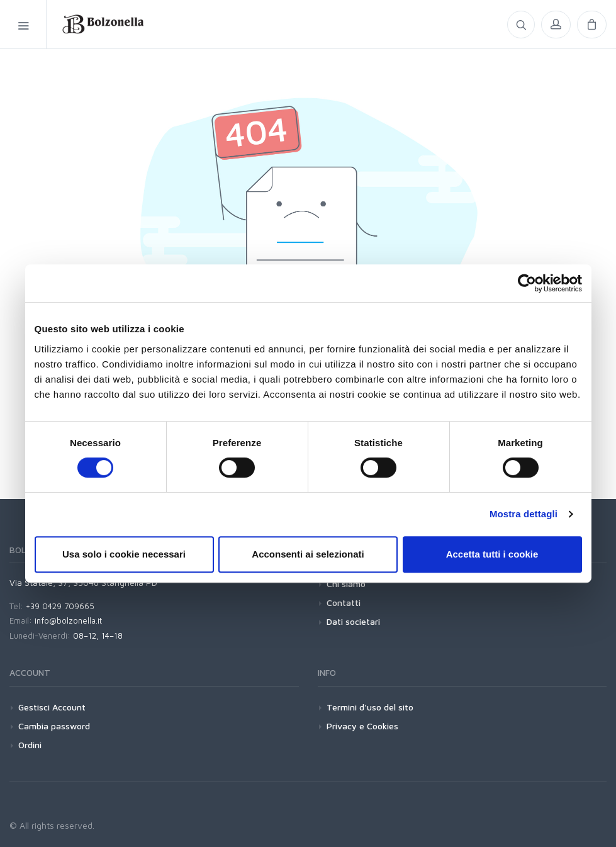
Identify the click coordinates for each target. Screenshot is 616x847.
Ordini (30, 745)
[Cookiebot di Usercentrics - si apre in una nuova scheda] (527, 283)
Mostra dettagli (524, 514)
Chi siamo (346, 584)
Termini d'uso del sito (370, 707)
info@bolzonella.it (68, 620)
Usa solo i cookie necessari (124, 554)
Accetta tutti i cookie (492, 554)
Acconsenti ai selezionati (308, 554)
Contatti (344, 603)
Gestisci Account (52, 707)
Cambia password (54, 726)
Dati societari (353, 621)
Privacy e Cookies (362, 726)
